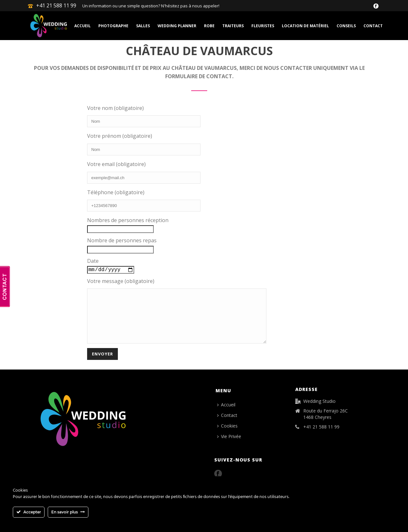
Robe (209, 26)
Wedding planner (177, 26)
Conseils (346, 26)
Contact (373, 26)
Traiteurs (233, 26)
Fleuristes (263, 26)
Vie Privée (229, 447)
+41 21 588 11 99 (56, 5)
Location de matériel (305, 26)
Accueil (82, 26)
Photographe (113, 26)
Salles (143, 26)
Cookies (227, 436)
